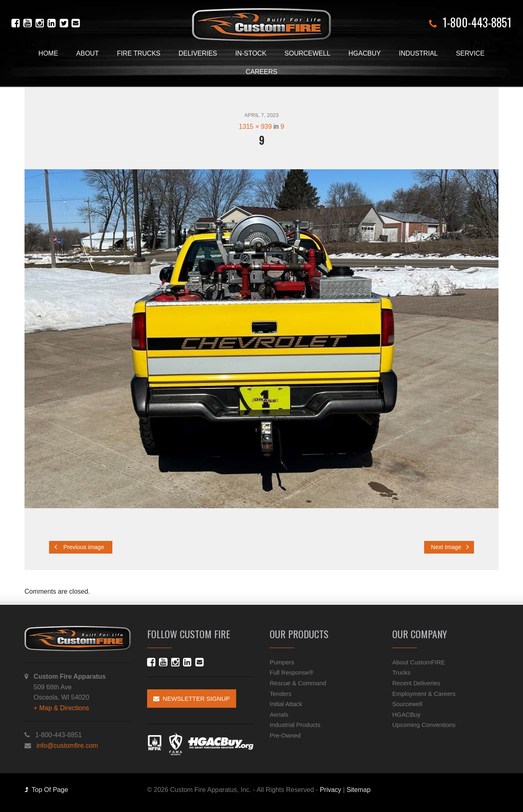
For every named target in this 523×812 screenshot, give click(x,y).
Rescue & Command (298, 683)
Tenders (280, 694)
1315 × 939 (256, 127)
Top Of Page (46, 790)
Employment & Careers (424, 694)
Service (470, 53)
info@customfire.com (67, 746)
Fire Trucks (139, 53)
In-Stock (251, 53)
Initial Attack (286, 704)
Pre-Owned (285, 735)
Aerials (279, 714)
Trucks (401, 672)
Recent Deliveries (416, 683)
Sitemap (359, 790)
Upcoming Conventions (424, 725)
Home (48, 53)
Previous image (79, 547)
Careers (261, 72)
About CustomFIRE (419, 662)
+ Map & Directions (61, 708)
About (88, 53)
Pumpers (282, 662)
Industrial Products (295, 725)
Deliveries (198, 53)
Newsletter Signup (192, 699)
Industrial (418, 53)
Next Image (450, 547)
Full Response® (292, 672)
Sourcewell (307, 53)
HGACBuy (365, 53)
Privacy (331, 790)
